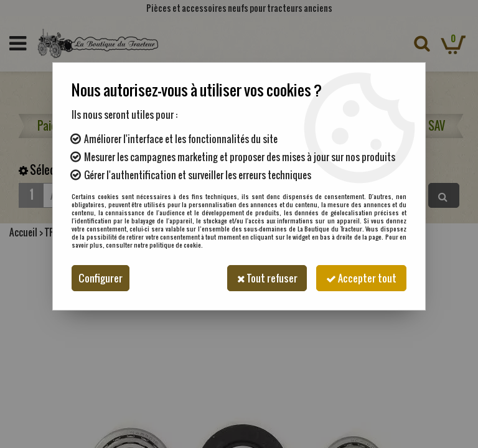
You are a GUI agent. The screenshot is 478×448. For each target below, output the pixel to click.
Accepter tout (361, 278)
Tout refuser (266, 278)
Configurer (101, 278)
